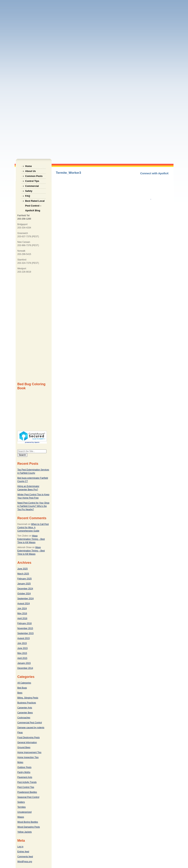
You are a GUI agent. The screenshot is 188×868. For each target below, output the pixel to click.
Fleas (20, 733)
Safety (29, 191)
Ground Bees (24, 747)
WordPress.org (25, 862)
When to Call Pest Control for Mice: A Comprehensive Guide (33, 527)
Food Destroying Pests (29, 738)
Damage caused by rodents (31, 728)
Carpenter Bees (25, 713)
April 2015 (22, 658)
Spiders (21, 802)
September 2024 (26, 599)
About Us (30, 171)
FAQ (28, 196)
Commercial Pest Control (30, 723)
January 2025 (24, 584)
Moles (20, 762)
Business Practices (27, 703)
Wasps (21, 817)
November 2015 (25, 628)
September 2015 (26, 633)
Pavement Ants (25, 777)
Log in (20, 847)
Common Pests (34, 176)
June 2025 (23, 569)
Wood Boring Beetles (28, 822)
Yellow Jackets (25, 832)
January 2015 (24, 663)
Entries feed (23, 852)
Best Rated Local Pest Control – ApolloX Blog (35, 201)
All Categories (24, 683)
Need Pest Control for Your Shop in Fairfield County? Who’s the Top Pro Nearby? (33, 506)
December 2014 (25, 668)
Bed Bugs (22, 688)
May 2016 (22, 613)
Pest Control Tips (26, 787)
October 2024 (24, 594)
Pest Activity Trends (27, 782)
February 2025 (25, 579)
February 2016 (25, 623)
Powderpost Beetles (27, 792)
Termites (22, 807)
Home (28, 166)
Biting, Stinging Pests (28, 698)
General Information (27, 742)
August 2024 (24, 604)
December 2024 (25, 589)
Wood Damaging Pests (29, 827)
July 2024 (22, 608)
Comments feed (25, 857)
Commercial (32, 186)
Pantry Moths (24, 772)
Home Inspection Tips (28, 757)
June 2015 (23, 648)
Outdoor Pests (25, 767)
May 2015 (22, 653)
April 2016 (22, 618)
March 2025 (23, 574)
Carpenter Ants (25, 708)
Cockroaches (24, 718)
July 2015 (22, 643)
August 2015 (24, 638)
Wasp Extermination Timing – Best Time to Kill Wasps (31, 539)
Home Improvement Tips (29, 752)
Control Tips (32, 181)
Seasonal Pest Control (28, 797)
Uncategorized (25, 812)
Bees (20, 693)
